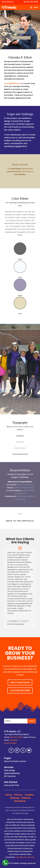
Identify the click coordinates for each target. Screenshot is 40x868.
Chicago (25, 813)
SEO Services (10, 776)
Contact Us (8, 2)
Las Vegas (16, 813)
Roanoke (9, 807)
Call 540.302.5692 (20, 690)
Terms (9, 795)
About (7, 761)
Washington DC (29, 807)
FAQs (17, 785)
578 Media (13, 740)
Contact (22, 761)
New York (9, 810)
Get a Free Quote (20, 682)
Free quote (9, 785)
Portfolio (14, 761)
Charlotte (17, 807)
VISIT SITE (20, 32)
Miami (16, 810)
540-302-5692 (31, 2)
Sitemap (15, 798)
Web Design (10, 770)
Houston (31, 810)
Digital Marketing (12, 773)
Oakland (23, 810)
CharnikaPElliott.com (13, 83)
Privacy (18, 795)
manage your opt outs (25, 857)
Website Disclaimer (22, 799)
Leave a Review (10, 743)
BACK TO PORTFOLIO (21, 38)
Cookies (29, 795)
